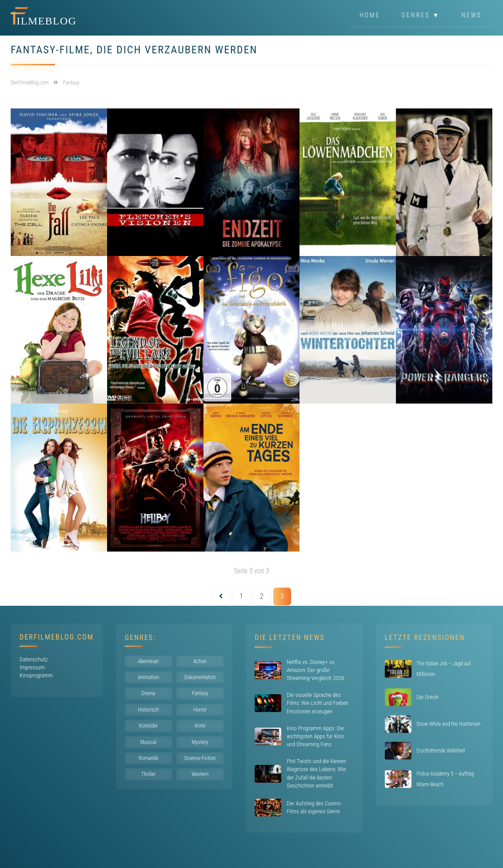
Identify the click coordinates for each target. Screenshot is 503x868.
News (471, 15)
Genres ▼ (421, 15)
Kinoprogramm (36, 675)
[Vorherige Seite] (221, 596)
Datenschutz (34, 659)
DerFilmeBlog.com (57, 637)
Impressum (32, 667)
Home (370, 15)
